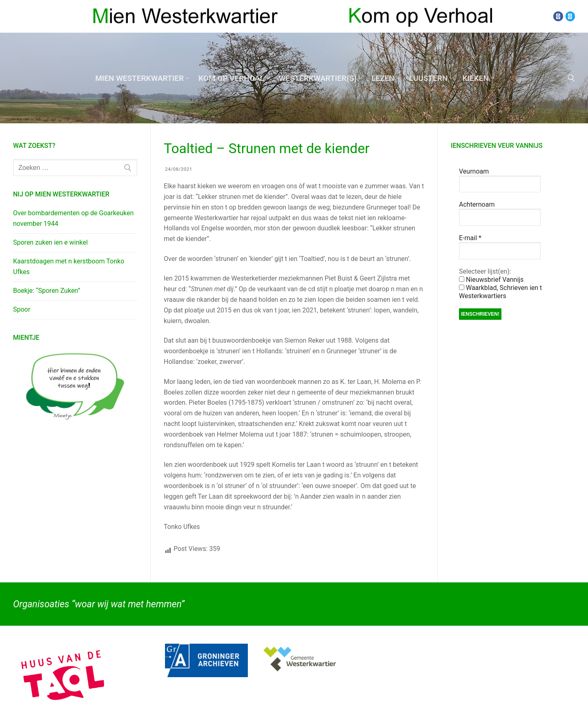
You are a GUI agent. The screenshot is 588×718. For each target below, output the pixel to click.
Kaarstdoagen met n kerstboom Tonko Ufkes (69, 266)
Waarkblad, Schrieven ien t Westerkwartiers (500, 292)
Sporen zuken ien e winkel (50, 242)
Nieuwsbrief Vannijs (491, 280)
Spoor (22, 309)
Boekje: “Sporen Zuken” (47, 291)
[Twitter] (570, 16)
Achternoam (477, 204)
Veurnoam (474, 171)
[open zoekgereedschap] (571, 78)
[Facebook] (558, 16)
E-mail (470, 238)
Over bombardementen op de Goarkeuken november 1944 (73, 218)
